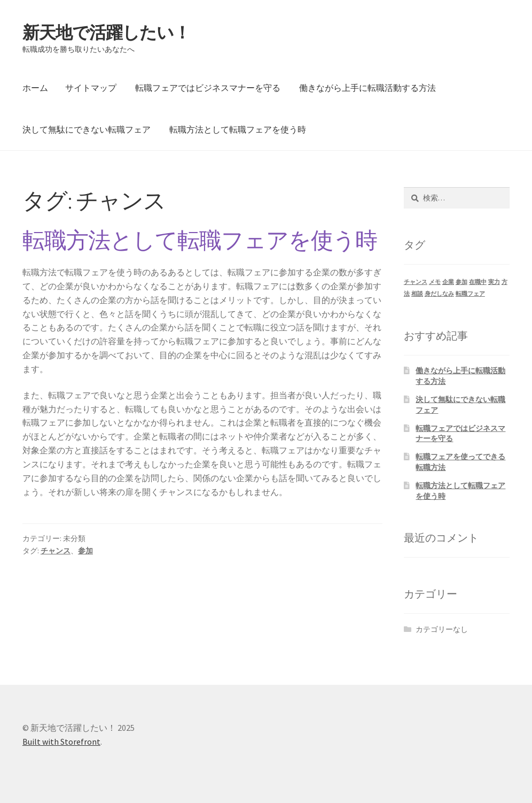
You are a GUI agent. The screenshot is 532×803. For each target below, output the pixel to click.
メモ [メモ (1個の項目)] (435, 282)
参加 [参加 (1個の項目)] (461, 282)
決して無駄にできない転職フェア (87, 129)
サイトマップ (91, 88)
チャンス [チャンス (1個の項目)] (416, 282)
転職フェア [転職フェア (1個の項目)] (470, 294)
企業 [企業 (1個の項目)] (448, 282)
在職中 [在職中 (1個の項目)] (478, 282)
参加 (85, 551)
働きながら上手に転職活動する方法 (367, 88)
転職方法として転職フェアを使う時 (238, 129)
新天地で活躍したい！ (106, 33)
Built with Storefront (61, 742)
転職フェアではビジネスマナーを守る (208, 88)
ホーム (35, 88)
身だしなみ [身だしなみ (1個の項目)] (439, 294)
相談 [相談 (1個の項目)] (417, 294)
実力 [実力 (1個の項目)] (494, 282)
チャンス (56, 551)
